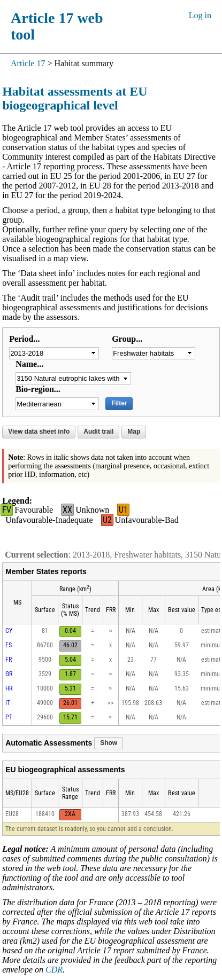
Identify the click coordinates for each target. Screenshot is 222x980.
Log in (200, 15)
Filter (119, 403)
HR (9, 688)
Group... (127, 339)
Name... (29, 364)
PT (9, 717)
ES (9, 645)
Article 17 (28, 63)
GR (9, 674)
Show (109, 743)
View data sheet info (39, 432)
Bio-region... (38, 389)
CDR (54, 970)
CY (9, 631)
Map (134, 432)
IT (8, 703)
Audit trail (98, 432)
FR (9, 660)
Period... (24, 339)
